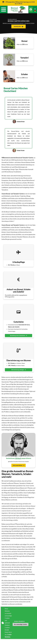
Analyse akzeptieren (19, 621)
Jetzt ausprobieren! (18, 465)
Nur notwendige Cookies (21, 624)
